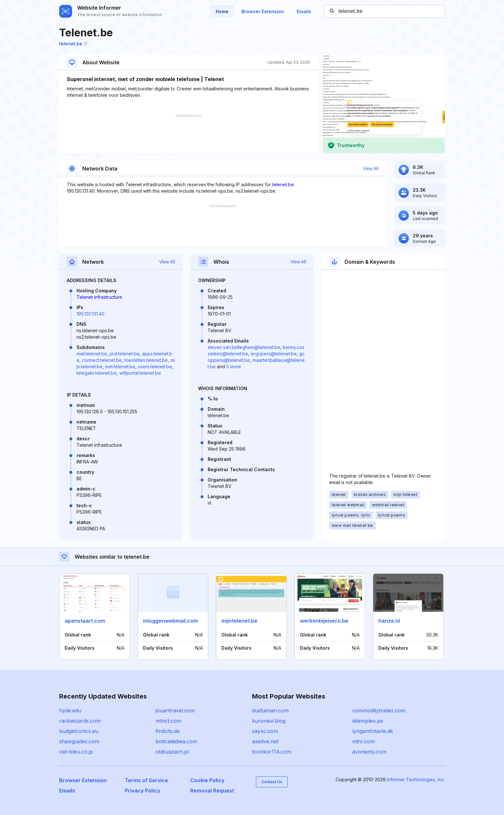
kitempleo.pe (368, 721)
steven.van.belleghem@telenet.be (244, 347)
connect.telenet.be (102, 360)
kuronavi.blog (269, 721)
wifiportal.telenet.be (140, 373)
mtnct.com (168, 721)
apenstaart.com (85, 621)
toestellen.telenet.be (146, 360)
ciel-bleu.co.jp (76, 752)
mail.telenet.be (92, 354)
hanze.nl (389, 621)
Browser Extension (263, 11)
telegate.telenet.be (97, 373)
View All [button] (371, 169)
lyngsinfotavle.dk (373, 731)
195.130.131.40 (90, 314)
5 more (234, 366)
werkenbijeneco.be (324, 621)
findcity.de (168, 731)
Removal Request (212, 791)
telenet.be (73, 44)
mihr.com (364, 741)
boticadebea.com (176, 741)
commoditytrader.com (379, 710)
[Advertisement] (188, 133)
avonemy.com (369, 752)
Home (222, 11)
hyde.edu (70, 710)
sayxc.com (265, 731)
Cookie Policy (207, 780)
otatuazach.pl (172, 752)
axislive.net (265, 741)
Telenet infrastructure (99, 297)
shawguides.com (79, 741)
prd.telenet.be (125, 354)
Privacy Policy (142, 791)
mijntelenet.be (239, 621)
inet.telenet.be (120, 366)
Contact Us (272, 782)
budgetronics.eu (79, 731)
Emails (304, 11)
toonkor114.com (272, 752)
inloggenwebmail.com (171, 621)
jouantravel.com (175, 710)
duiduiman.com (270, 710)
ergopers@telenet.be (274, 354)
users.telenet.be (155, 366)
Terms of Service (146, 780)
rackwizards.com (80, 721)
